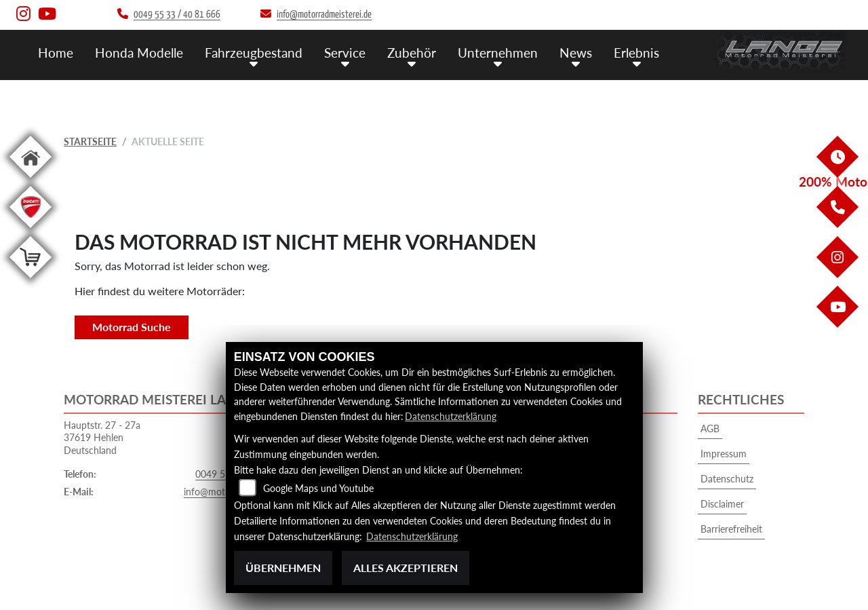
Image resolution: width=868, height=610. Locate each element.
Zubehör (412, 53)
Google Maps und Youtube (318, 488)
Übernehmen (283, 568)
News (576, 53)
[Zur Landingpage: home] (31, 180)
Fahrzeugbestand (254, 53)
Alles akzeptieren (406, 568)
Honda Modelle (139, 53)
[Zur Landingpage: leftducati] (31, 230)
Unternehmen (498, 53)
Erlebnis (636, 53)
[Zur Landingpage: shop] (31, 281)
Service (345, 53)
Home (56, 53)
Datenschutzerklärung (451, 416)
